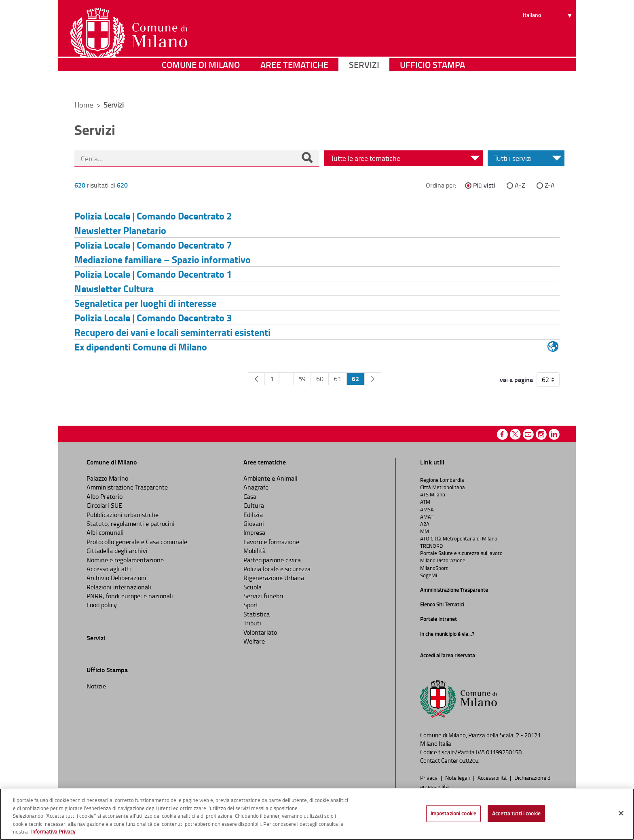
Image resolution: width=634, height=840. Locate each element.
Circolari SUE (104, 505)
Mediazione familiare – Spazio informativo (163, 259)
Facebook (502, 434)
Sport (251, 605)
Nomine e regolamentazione (125, 560)
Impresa (254, 532)
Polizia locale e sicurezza (277, 569)
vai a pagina (516, 380)
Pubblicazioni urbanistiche (123, 515)
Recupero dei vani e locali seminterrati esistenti (172, 332)
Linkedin (554, 434)
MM (425, 531)
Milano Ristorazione (443, 560)
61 (338, 379)
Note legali (458, 777)
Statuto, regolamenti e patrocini (131, 523)
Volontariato (260, 632)
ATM (425, 502)
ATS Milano (433, 494)
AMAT (427, 517)
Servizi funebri (263, 596)
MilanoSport (434, 568)
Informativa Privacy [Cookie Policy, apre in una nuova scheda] (53, 833)
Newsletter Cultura (114, 288)
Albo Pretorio (105, 496)
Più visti (484, 185)
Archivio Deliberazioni (116, 578)
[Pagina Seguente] (373, 379)
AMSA (427, 509)
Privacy (429, 777)
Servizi (364, 83)
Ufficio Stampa (432, 83)
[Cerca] (307, 158)
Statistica (257, 614)
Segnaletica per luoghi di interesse (145, 303)
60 (320, 379)
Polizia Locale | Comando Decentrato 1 (153, 274)
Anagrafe (256, 487)
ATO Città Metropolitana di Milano (459, 538)
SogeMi (429, 575)
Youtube (528, 434)
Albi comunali (105, 532)
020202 (469, 761)
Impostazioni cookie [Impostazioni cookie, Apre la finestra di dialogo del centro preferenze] (453, 815)
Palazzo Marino (107, 478)
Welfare (254, 641)
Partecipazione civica (272, 560)
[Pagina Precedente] (256, 379)
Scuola (253, 587)
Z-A (550, 185)
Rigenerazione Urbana (274, 578)
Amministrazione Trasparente (127, 487)
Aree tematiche (294, 83)
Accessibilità (493, 777)
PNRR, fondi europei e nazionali (130, 596)
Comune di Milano (201, 83)
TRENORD (431, 546)
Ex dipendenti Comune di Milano (141, 347)
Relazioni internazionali (119, 587)
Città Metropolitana (443, 487)
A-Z (520, 185)
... (286, 379)
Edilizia (253, 515)
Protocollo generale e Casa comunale (137, 542)
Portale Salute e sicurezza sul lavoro (461, 553)
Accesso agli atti (109, 569)
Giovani (254, 523)
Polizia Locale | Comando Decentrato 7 (153, 245)
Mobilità (255, 551)
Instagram (541, 434)
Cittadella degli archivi (117, 551)
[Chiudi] (621, 815)
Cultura (254, 505)
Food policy (102, 605)
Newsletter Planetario (120, 230)
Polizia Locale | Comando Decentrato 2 (153, 216)
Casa (250, 496)
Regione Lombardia (442, 480)
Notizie (96, 686)
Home (84, 105)
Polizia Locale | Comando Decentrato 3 (153, 318)
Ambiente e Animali (271, 478)
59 (302, 379)
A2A (425, 524)
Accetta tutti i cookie (516, 815)
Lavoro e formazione (271, 542)
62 (355, 379)
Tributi (252, 623)
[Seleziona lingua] (548, 37)
